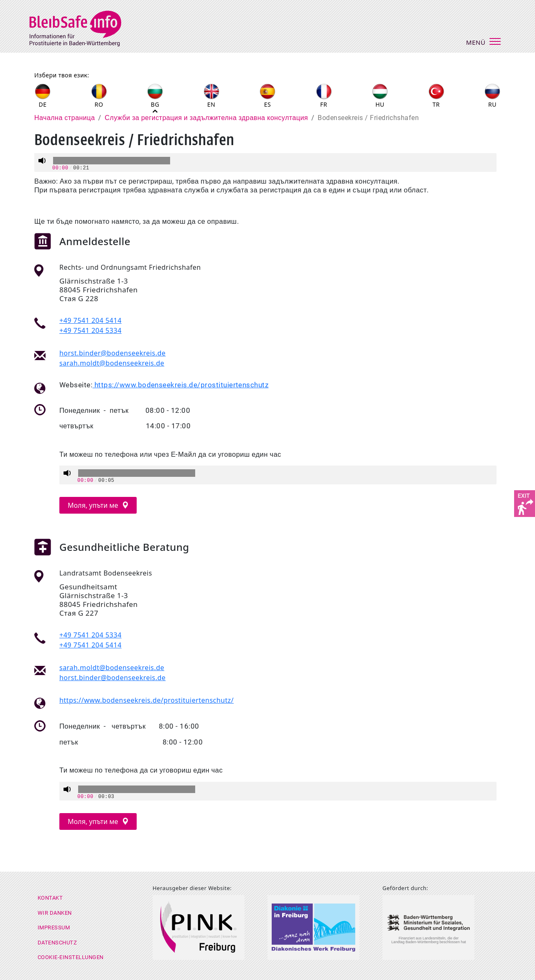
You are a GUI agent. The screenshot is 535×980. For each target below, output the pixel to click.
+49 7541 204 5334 (90, 330)
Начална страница (65, 118)
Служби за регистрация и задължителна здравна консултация (206, 118)
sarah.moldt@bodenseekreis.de (112, 363)
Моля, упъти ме (94, 505)
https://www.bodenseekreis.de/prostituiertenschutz (180, 385)
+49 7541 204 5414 (90, 320)
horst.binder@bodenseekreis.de (112, 353)
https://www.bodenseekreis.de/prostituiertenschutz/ (146, 700)
